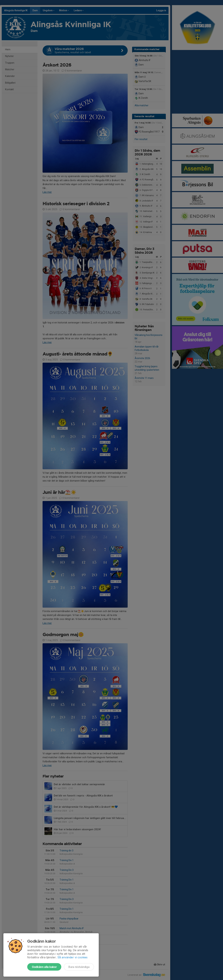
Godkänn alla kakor (44, 967)
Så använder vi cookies (72, 957)
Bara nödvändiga (79, 967)
